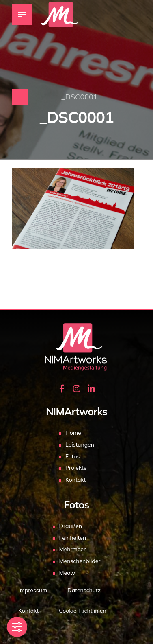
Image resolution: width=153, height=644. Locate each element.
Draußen (71, 526)
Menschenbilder (80, 561)
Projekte (76, 468)
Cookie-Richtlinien (82, 611)
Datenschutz (84, 590)
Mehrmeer (73, 549)
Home (73, 433)
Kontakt (75, 480)
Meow (67, 573)
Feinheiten (73, 538)
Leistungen (80, 445)
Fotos (72, 456)
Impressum (33, 590)
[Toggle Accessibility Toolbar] (17, 627)
